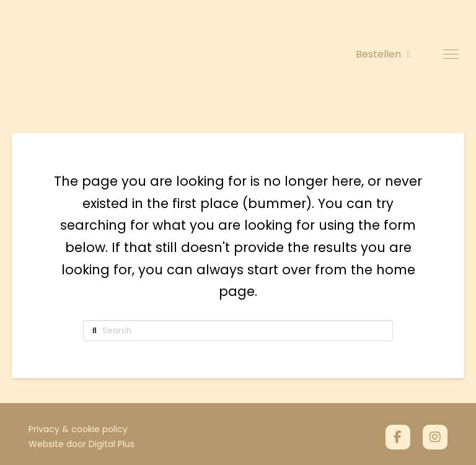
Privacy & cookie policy (78, 429)
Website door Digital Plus (82, 444)
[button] (451, 54)
